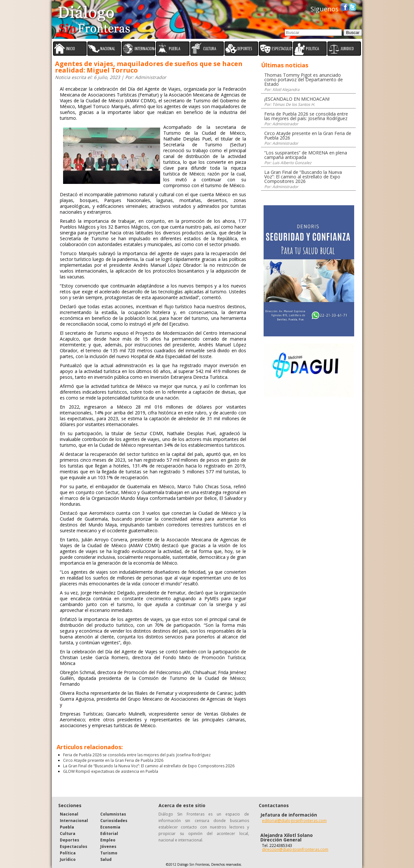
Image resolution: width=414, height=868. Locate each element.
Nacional (69, 814)
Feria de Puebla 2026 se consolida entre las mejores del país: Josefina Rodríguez (137, 755)
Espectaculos (74, 846)
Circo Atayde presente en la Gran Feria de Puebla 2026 (113, 760)
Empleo (108, 840)
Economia (110, 827)
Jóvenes (108, 846)
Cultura (68, 834)
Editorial (109, 834)
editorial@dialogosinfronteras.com (294, 821)
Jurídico (68, 859)
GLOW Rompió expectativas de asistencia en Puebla (111, 771)
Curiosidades (114, 821)
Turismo (109, 853)
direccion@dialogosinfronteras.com (295, 849)
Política (68, 853)
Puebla (67, 827)
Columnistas (113, 814)
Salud (106, 859)
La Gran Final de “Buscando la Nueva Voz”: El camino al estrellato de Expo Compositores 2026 (149, 766)
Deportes (70, 840)
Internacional (74, 821)
